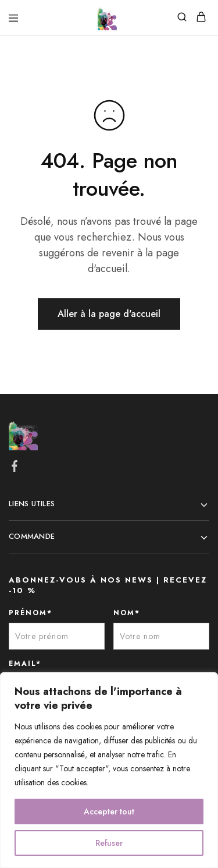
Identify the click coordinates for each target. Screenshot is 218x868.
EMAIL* (25, 664)
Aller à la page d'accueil (109, 314)
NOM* (127, 613)
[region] (109, 770)
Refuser (109, 843)
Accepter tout (109, 811)
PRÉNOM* (31, 613)
